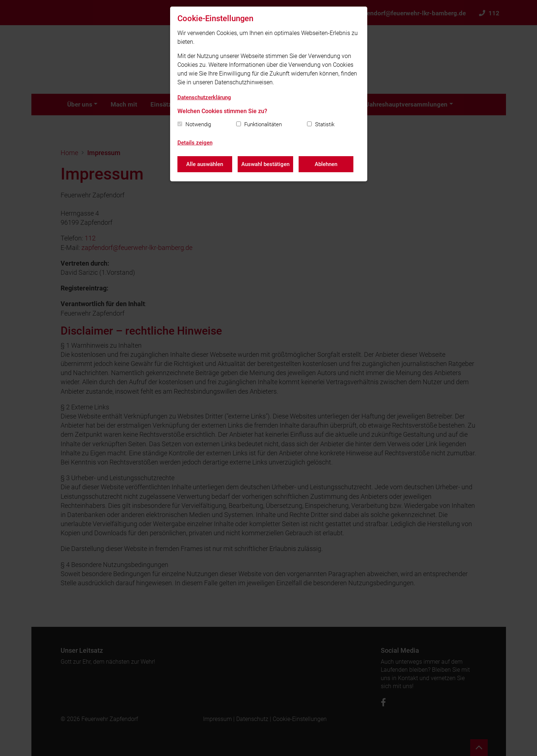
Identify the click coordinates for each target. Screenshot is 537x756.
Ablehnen (326, 164)
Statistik (325, 124)
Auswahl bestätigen (265, 164)
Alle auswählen (205, 164)
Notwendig (198, 124)
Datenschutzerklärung (204, 97)
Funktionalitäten (263, 124)
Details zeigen (195, 143)
